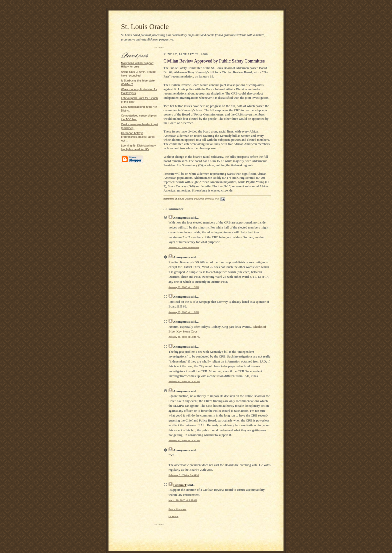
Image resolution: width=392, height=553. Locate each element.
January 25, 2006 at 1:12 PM (184, 312)
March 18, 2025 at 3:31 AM (183, 500)
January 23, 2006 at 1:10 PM (184, 287)
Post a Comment (177, 509)
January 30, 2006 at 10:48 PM (184, 337)
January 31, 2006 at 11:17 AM (184, 440)
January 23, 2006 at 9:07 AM (184, 247)
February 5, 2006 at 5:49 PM (184, 475)
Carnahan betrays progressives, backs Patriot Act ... (138, 137)
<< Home (173, 516)
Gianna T (180, 485)
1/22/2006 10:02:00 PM (206, 199)
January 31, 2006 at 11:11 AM (184, 381)
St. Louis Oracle (145, 26)
